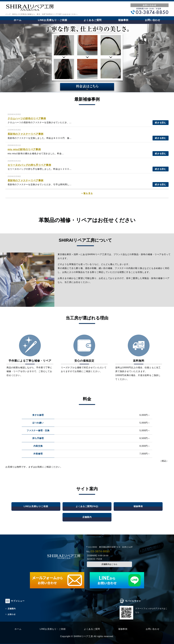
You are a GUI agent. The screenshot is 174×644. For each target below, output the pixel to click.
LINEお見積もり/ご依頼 (36, 506)
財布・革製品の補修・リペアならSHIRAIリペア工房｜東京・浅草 (30, 8)
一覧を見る (87, 193)
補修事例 (123, 20)
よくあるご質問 (93, 20)
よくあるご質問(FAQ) (87, 506)
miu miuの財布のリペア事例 (24, 149)
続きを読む (161, 122)
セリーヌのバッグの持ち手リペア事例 (29, 165)
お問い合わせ (153, 20)
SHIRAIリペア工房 (83, 636)
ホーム (18, 20)
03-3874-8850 (100, 551)
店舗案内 (87, 517)
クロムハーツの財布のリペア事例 (27, 118)
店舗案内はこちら (109, 564)
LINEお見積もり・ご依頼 (53, 20)
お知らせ (12, 614)
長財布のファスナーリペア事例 (25, 134)
